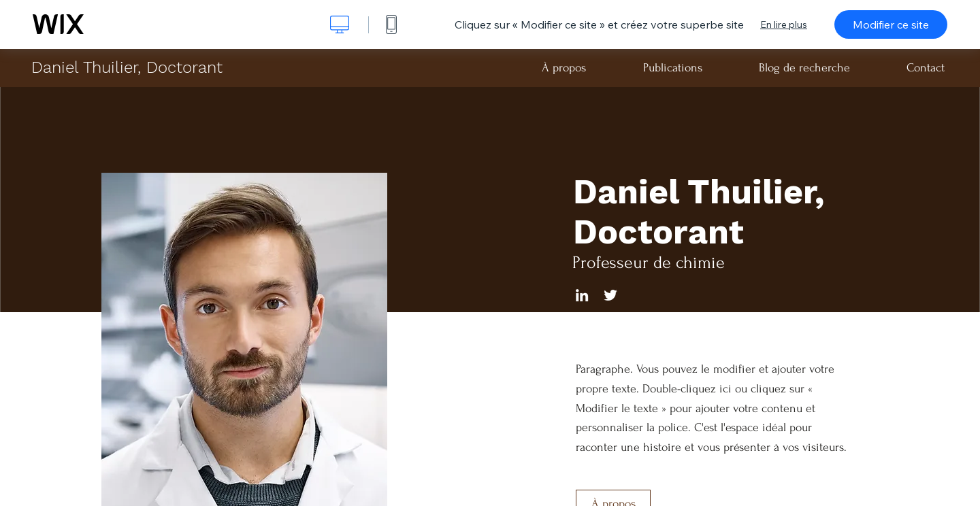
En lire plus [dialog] (784, 24)
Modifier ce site (891, 24)
